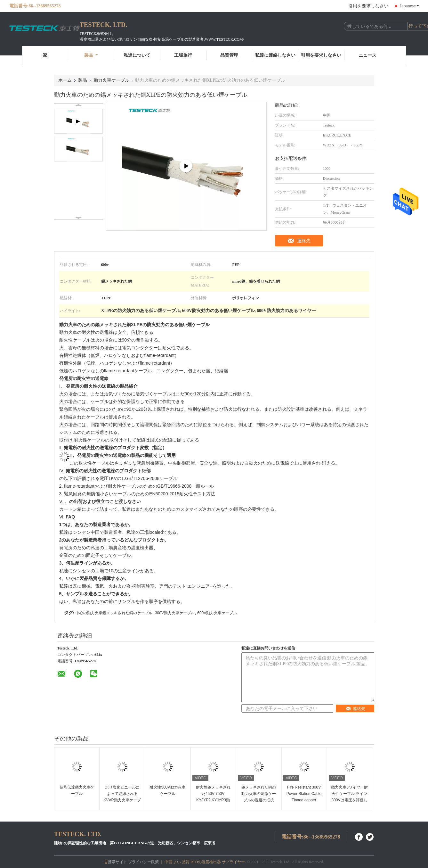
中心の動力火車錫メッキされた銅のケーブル (114, 613)
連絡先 (304, 241)
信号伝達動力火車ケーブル (77, 790)
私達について (137, 55)
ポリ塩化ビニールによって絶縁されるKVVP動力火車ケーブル (122, 797)
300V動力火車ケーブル (175, 613)
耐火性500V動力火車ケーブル (167, 790)
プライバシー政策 (143, 862)
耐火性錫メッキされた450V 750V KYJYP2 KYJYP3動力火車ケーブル (213, 797)
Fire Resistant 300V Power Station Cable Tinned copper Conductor (304, 797)
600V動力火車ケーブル (217, 613)
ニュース (367, 55)
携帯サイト (116, 862)
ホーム (65, 80)
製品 (91, 55)
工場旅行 (183, 55)
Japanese (409, 6)
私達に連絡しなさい (275, 55)
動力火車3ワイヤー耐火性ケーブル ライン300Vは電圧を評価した (349, 797)
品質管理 (229, 55)
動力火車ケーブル (111, 80)
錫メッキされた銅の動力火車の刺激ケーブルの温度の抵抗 (259, 794)
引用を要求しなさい (368, 6)
